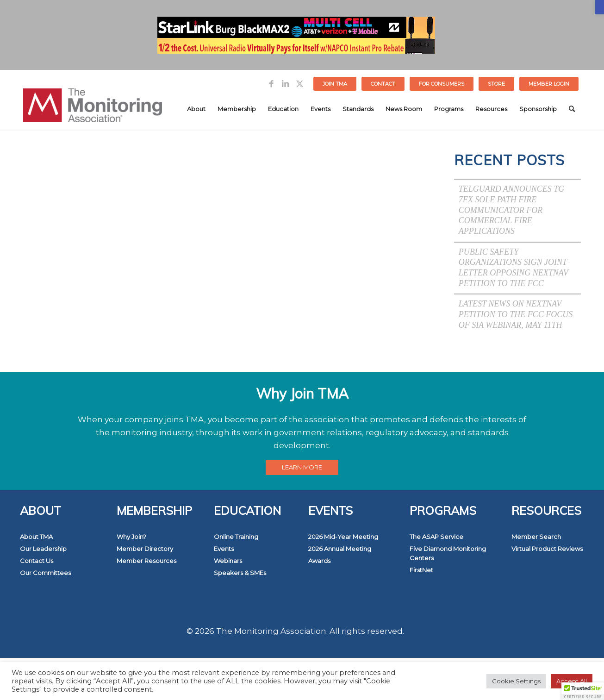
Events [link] (224, 549)
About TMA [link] (36, 537)
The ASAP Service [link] (436, 537)
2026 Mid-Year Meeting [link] (343, 537)
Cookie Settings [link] (516, 681)
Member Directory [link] (145, 549)
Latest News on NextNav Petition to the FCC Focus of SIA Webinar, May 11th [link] (516, 314)
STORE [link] (496, 84)
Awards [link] (319, 561)
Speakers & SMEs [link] (240, 573)
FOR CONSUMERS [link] (442, 84)
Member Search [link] (536, 537)
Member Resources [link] (146, 561)
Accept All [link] (572, 681)
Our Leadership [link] (43, 549)
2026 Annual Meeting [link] (340, 549)
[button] (583, 691)
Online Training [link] (236, 537)
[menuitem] (335, 84)
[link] (599, 7)
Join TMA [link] (335, 84)
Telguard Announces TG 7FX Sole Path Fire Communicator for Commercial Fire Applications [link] (512, 210)
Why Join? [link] (131, 537)
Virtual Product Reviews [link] (547, 549)
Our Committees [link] (45, 573)
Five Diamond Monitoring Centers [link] (448, 553)
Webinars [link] (228, 561)
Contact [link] (383, 84)
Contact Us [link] (37, 561)
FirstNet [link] (421, 570)
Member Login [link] (549, 84)
